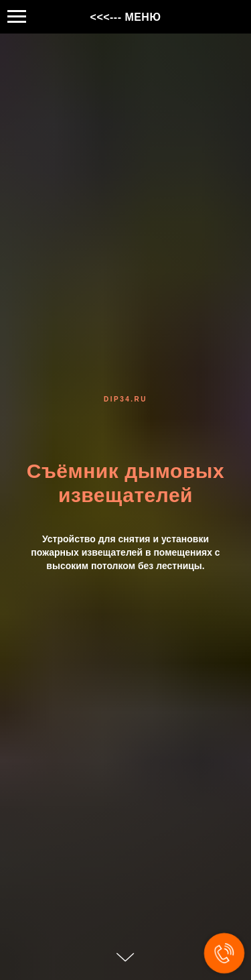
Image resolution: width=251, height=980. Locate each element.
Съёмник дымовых (125, 471)
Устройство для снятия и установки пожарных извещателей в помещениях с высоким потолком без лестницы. (125, 552)
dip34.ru (125, 399)
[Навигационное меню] (17, 17)
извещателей (125, 495)
